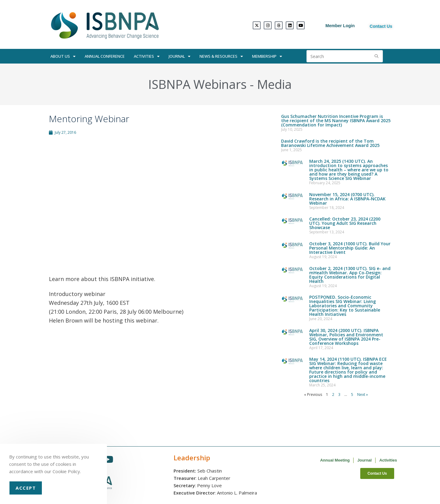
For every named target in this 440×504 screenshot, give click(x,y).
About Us (63, 56)
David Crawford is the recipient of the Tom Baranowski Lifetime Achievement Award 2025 (330, 143)
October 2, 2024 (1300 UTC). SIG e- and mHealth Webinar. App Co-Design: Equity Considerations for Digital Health (350, 275)
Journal (180, 56)
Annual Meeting (335, 460)
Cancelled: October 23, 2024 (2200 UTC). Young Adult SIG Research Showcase (345, 223)
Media (274, 84)
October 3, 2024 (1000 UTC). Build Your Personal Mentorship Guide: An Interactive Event (350, 248)
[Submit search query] (377, 56)
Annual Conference (105, 56)
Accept (26, 488)
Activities (147, 56)
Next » (363, 394)
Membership (267, 56)
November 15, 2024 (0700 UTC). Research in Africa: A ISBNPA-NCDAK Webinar (347, 199)
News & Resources (221, 56)
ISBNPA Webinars (197, 84)
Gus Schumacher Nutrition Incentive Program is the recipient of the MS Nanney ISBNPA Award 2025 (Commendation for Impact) (336, 121)
